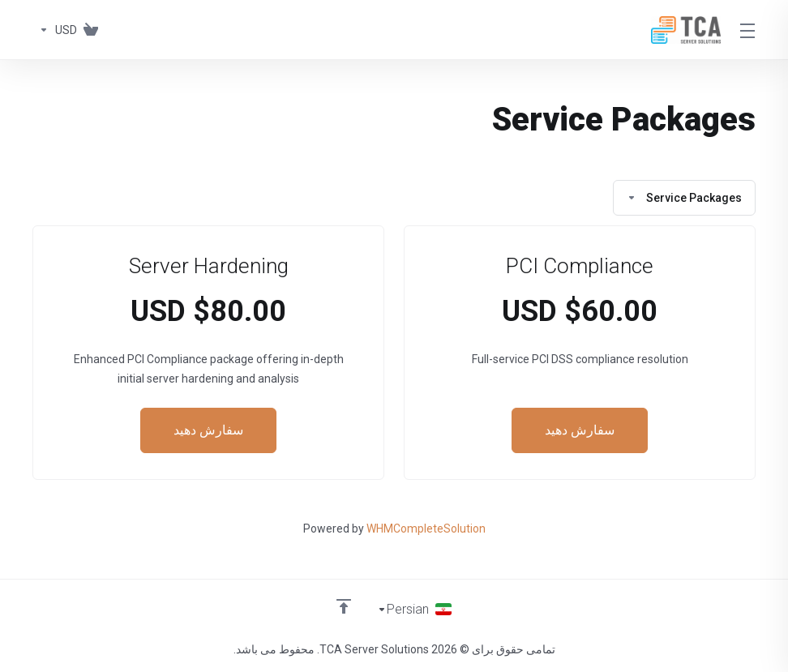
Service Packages (684, 198)
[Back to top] (343, 605)
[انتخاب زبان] (415, 609)
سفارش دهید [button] (580, 430)
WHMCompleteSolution (426, 529)
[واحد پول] (55, 30)
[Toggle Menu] (748, 30)
